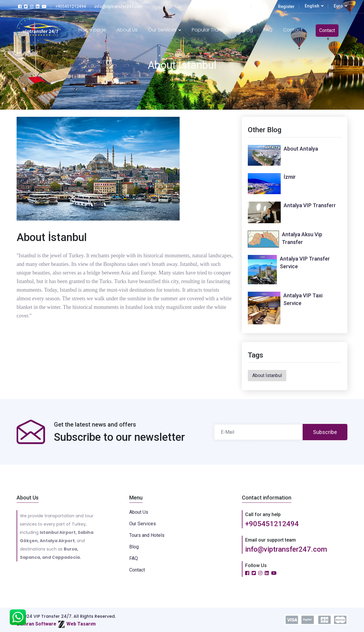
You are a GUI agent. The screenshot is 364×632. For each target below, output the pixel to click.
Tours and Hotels (147, 535)
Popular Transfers (212, 30)
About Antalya (301, 149)
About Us (127, 30)
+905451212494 (272, 524)
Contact (293, 30)
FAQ (268, 30)
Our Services (165, 30)
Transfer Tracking (229, 7)
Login (262, 7)
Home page (92, 30)
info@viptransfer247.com (286, 549)
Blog (248, 30)
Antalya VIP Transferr (310, 205)
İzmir (290, 177)
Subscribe (325, 432)
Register (286, 7)
